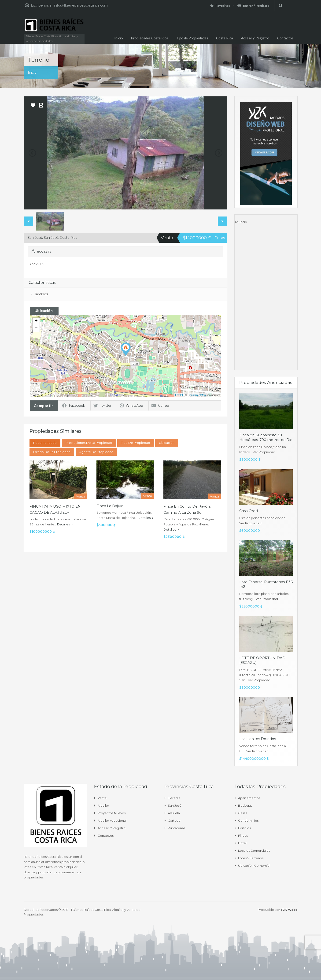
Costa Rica (225, 38)
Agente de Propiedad (96, 452)
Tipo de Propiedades (192, 38)
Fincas (243, 836)
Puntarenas (177, 828)
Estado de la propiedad (52, 452)
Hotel (242, 843)
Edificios (244, 828)
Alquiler (103, 805)
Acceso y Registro (255, 38)
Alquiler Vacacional (112, 820)
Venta (102, 798)
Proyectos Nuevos (112, 813)
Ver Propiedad (264, 452)
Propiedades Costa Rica (149, 38)
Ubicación (167, 443)
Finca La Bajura (110, 506)
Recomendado (45, 443)
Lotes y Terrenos (251, 858)
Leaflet (179, 395)
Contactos (285, 38)
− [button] (36, 328)
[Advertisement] (266, 295)
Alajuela (174, 813)
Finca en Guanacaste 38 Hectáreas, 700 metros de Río (266, 437)
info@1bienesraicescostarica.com (81, 5)
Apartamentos (249, 798)
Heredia (174, 798)
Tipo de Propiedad (136, 443)
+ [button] (36, 321)
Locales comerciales (254, 851)
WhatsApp (131, 406)
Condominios (248, 820)
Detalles (65, 524)
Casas (243, 813)
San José (175, 805)
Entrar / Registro (253, 6)
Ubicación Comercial (254, 866)
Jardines (41, 294)
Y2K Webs (289, 910)
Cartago (174, 820)
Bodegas (245, 805)
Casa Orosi (249, 511)
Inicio (119, 38)
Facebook (74, 406)
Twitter (102, 406)
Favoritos (220, 6)
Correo (160, 406)
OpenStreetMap (197, 395)
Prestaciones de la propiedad (89, 443)
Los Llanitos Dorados (258, 739)
